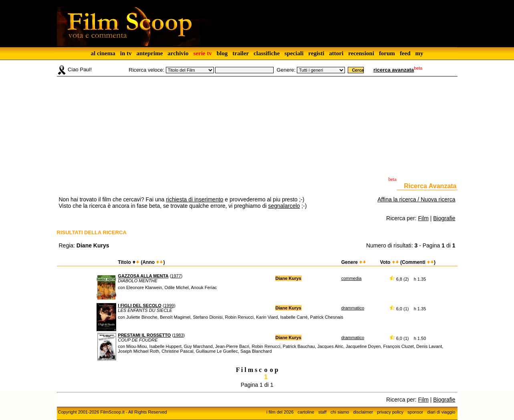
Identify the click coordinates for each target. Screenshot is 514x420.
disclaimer (363, 412)
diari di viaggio (441, 412)
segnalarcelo (284, 206)
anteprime (149, 53)
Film (423, 218)
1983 (178, 335)
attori (336, 53)
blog (222, 53)
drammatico (353, 308)
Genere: (286, 70)
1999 (169, 305)
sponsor (415, 412)
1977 (176, 276)
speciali (294, 53)
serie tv (203, 53)
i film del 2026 (280, 412)
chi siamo (340, 412)
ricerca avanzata (394, 70)
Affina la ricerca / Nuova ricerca (416, 199)
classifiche (267, 53)
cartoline (306, 412)
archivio (178, 53)
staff (322, 412)
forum (387, 53)
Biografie (444, 218)
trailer (241, 53)
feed (405, 53)
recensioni (361, 53)
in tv (126, 53)
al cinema (103, 53)
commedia (352, 278)
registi (316, 53)
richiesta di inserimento (195, 199)
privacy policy (390, 412)
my (419, 53)
